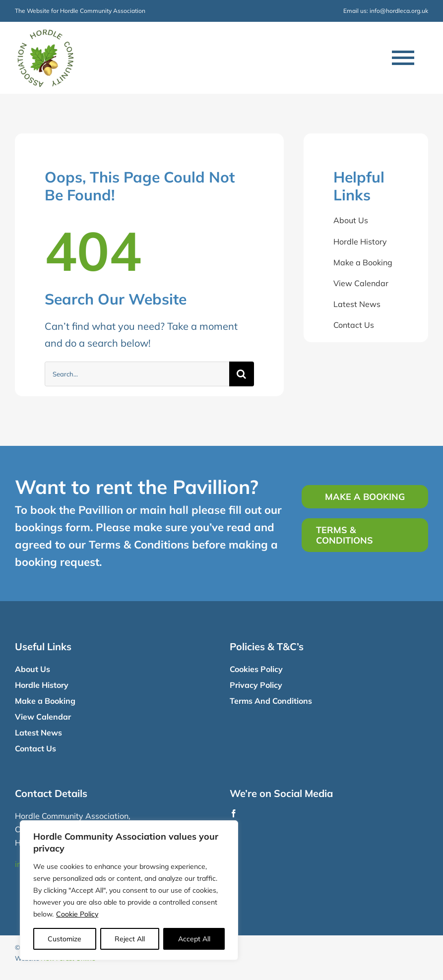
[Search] (242, 374)
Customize (64, 939)
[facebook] (234, 813)
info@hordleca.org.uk (399, 11)
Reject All (130, 939)
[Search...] (137, 374)
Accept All (194, 939)
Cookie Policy (77, 914)
